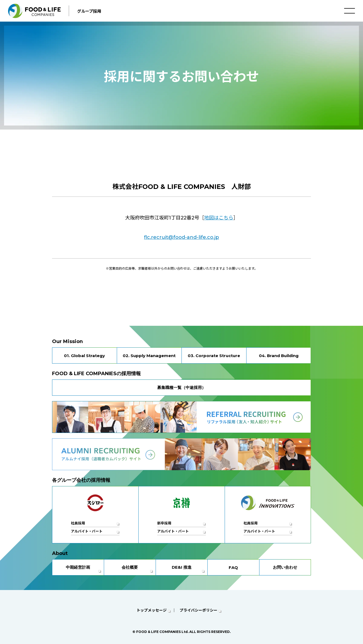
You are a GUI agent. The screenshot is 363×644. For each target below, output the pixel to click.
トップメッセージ (152, 610)
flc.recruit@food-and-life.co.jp (181, 237)
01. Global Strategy (84, 356)
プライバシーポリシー (198, 610)
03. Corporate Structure (214, 356)
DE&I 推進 (182, 567)
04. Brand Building (279, 356)
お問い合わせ (285, 567)
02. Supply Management (149, 356)
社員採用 (78, 523)
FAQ (233, 567)
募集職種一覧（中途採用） (181, 387)
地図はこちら (219, 218)
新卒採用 (164, 523)
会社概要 (130, 567)
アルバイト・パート (87, 531)
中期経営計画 (78, 567)
